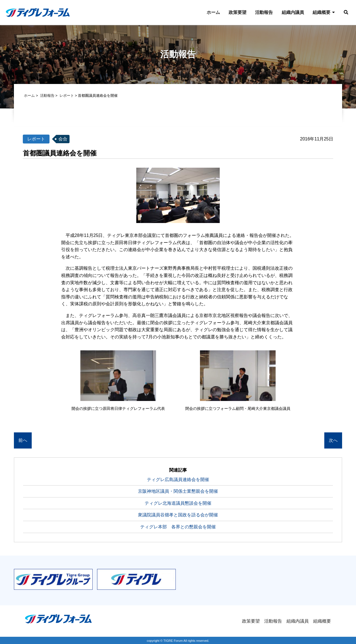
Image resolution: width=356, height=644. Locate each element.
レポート (67, 96)
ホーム (211, 12)
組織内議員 (291, 12)
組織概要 (320, 12)
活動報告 (262, 12)
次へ (333, 441)
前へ (23, 441)
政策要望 (235, 12)
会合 (63, 139)
